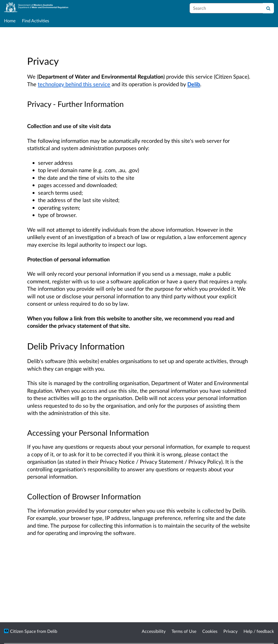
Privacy (230, 631)
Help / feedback (259, 631)
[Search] (268, 8)
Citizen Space (23, 631)
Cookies (210, 631)
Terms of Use (184, 631)
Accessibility (154, 631)
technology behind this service (74, 84)
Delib (194, 84)
